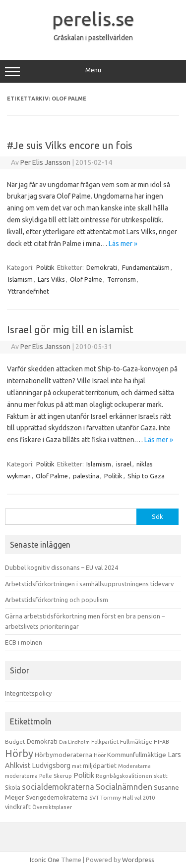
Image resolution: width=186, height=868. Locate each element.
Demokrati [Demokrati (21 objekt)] (42, 741)
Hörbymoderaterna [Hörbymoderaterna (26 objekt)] (63, 755)
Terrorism (122, 279)
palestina (86, 476)
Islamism (20, 279)
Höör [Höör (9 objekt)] (100, 755)
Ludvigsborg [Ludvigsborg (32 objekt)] (51, 766)
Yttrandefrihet (29, 291)
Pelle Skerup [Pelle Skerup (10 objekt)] (56, 776)
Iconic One (45, 860)
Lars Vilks (51, 279)
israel (124, 464)
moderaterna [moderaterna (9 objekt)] (21, 776)
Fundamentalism (146, 267)
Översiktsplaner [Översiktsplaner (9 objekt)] (52, 807)
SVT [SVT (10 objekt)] (94, 798)
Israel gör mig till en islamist (70, 330)
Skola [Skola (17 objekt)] (13, 788)
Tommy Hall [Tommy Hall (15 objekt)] (117, 797)
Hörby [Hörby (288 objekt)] (19, 753)
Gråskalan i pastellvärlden (93, 38)
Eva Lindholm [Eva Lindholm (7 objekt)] (74, 742)
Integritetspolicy (28, 693)
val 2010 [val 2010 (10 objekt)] (145, 798)
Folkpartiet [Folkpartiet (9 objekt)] (105, 742)
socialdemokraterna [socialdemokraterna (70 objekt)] (58, 787)
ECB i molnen (24, 642)
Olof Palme (86, 279)
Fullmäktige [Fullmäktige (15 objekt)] (136, 741)
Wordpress (138, 860)
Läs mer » (123, 244)
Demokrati (102, 267)
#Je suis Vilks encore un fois (70, 145)
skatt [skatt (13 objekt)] (161, 776)
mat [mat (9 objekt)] (77, 766)
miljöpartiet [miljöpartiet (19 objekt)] (100, 766)
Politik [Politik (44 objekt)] (84, 775)
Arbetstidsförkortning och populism (57, 600)
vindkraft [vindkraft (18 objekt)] (18, 807)
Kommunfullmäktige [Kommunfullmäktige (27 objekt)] (137, 755)
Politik (45, 267)
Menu (93, 71)
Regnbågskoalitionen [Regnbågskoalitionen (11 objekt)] (124, 776)
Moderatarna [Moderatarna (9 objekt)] (134, 766)
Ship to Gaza (146, 476)
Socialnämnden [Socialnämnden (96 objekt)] (124, 787)
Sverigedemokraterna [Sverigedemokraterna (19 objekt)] (57, 797)
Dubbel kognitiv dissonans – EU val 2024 (62, 567)
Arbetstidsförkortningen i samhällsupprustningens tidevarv (89, 584)
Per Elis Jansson (45, 162)
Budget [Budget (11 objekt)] (15, 742)
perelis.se (93, 19)
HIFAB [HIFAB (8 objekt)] (161, 742)
